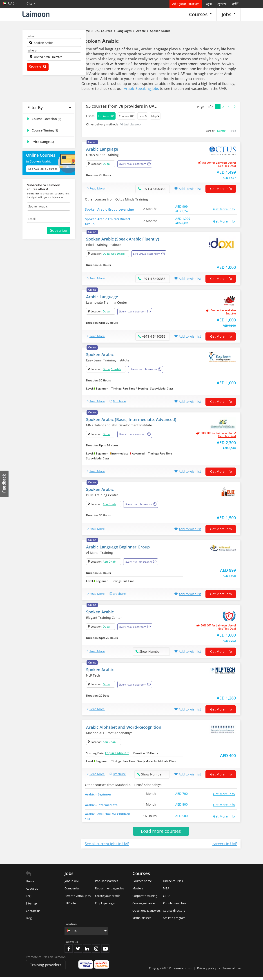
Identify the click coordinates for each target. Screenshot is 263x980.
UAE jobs (70, 906)
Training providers (46, 968)
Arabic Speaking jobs (141, 89)
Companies (72, 891)
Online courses (173, 884)
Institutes (106, 116)
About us (32, 892)
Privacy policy (207, 971)
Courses (200, 14)
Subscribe (59, 230)
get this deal (227, 166)
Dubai (107, 164)
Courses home (142, 884)
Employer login (105, 906)
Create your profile (108, 899)
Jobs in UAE (72, 884)
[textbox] (54, 43)
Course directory (174, 913)
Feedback (4, 484)
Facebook (69, 951)
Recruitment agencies (109, 891)
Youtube (105, 951)
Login (208, 4)
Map (155, 116)
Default (222, 131)
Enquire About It (117, 754)
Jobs (228, 14)
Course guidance (144, 906)
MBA (166, 891)
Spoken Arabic (100, 41)
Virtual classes (142, 921)
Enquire (231, 314)
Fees (143, 116)
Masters (138, 891)
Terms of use (232, 971)
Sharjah (116, 370)
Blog (29, 921)
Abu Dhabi (118, 255)
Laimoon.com (182, 971)
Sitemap (31, 906)
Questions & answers (146, 913)
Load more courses (161, 834)
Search (38, 67)
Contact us (33, 914)
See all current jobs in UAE (107, 847)
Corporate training (145, 899)
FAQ (29, 899)
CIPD (166, 899)
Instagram (96, 951)
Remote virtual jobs (78, 899)
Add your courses (186, 4)
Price (233, 131)
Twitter (78, 951)
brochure (119, 402)
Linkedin (87, 951)
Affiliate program (174, 921)
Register (221, 4)
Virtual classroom (132, 124)
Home (30, 884)
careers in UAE (225, 847)
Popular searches (107, 884)
